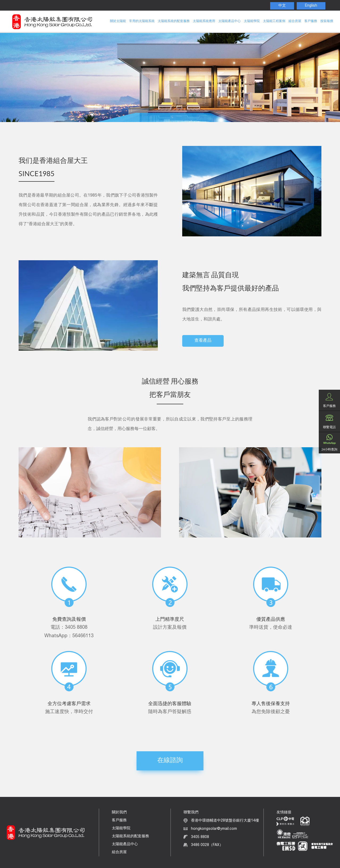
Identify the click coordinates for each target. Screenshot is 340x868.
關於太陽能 (118, 21)
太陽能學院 (252, 21)
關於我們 (119, 813)
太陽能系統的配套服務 (174, 21)
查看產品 (203, 341)
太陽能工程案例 (274, 21)
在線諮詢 (170, 761)
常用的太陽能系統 (142, 21)
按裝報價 (327, 21)
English (311, 6)
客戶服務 (311, 21)
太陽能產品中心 (229, 21)
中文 (282, 6)
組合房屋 (295, 21)
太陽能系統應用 (204, 21)
